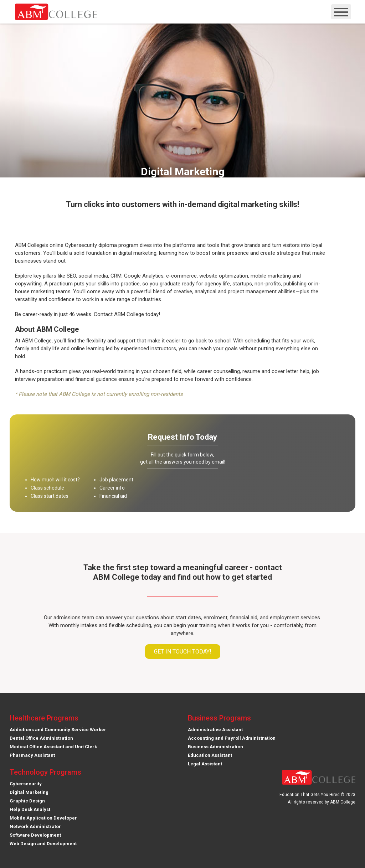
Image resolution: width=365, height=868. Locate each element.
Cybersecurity (26, 784)
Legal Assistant (205, 764)
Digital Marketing (29, 792)
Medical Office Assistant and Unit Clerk (53, 747)
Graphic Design (27, 801)
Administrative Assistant (215, 730)
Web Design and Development (43, 844)
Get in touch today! (183, 652)
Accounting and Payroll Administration (232, 738)
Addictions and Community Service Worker (58, 730)
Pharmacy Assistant (32, 755)
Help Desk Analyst (30, 809)
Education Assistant (210, 755)
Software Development (35, 835)
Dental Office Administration (41, 738)
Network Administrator (35, 826)
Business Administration (215, 747)
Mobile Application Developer (43, 818)
